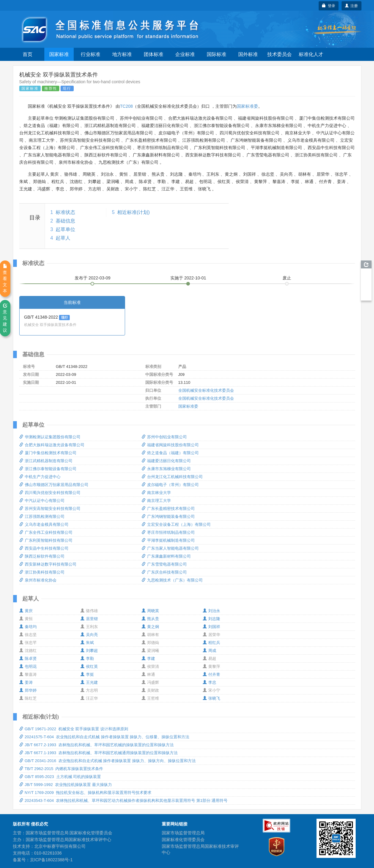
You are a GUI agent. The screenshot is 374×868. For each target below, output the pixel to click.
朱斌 (87, 643)
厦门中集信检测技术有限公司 (48, 453)
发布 (93, 278)
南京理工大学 (156, 501)
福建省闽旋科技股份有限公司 (170, 445)
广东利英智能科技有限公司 (46, 540)
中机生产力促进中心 (40, 477)
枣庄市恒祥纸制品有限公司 (168, 532)
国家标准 (59, 54)
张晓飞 (211, 698)
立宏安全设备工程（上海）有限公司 (176, 524)
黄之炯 (150, 627)
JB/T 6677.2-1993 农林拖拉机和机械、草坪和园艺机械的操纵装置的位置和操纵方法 (96, 745)
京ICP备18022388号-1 (51, 860)
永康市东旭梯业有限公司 (166, 469)
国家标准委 (247, 106)
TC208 (126, 106)
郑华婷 (28, 690)
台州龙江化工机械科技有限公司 (172, 477)
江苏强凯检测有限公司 (42, 516)
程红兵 (211, 643)
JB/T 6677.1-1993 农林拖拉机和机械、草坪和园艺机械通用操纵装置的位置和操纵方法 (98, 753)
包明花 (28, 666)
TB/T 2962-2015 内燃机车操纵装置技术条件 (61, 769)
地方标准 (122, 54)
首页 (28, 54)
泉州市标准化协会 (38, 580)
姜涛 (26, 682)
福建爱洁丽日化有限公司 (166, 461)
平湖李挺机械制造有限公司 (168, 540)
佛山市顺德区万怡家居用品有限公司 (54, 485)
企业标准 (185, 54)
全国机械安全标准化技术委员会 (206, 390)
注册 (352, 6)
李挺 (87, 674)
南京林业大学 (156, 493)
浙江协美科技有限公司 (42, 572)
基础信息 (65, 221)
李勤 (87, 658)
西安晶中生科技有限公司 (44, 548)
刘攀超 (89, 651)
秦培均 (28, 627)
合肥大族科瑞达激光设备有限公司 (52, 445)
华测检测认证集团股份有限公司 (50, 437)
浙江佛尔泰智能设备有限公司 (48, 469)
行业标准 (91, 54)
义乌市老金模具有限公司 (44, 524)
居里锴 (89, 619)
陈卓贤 (28, 658)
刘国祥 (211, 627)
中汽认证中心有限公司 (42, 501)
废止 (287, 278)
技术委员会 (280, 54)
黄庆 (26, 611)
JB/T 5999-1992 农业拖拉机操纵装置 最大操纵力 (66, 785)
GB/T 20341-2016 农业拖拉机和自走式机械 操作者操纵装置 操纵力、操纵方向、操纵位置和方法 (108, 761)
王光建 (89, 682)
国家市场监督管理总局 (183, 833)
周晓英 (150, 611)
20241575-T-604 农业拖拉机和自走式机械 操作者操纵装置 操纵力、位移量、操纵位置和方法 (104, 737)
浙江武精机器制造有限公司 (46, 461)
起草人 (63, 238)
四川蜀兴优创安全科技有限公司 (50, 493)
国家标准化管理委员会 (183, 840)
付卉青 (211, 674)
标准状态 (65, 212)
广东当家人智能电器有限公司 (170, 548)
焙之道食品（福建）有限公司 (170, 453)
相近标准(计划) (133, 212)
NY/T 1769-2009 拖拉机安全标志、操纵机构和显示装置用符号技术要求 (85, 793)
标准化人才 (311, 54)
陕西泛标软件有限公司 (42, 556)
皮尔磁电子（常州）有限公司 (170, 485)
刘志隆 (211, 619)
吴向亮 (89, 635)
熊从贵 (150, 619)
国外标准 (248, 54)
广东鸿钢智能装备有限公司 (168, 516)
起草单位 (65, 229)
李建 (148, 658)
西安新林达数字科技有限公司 (48, 564)
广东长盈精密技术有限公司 (168, 509)
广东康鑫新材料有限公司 (166, 556)
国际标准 (217, 54)
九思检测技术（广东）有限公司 (172, 580)
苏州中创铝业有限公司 (164, 437)
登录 (329, 6)
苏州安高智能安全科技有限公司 (50, 509)
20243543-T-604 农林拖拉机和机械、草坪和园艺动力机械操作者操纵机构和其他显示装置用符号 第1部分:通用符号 (123, 801)
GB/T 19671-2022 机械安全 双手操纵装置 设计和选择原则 (74, 729)
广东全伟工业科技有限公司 (46, 532)
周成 (209, 651)
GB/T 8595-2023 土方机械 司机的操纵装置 (60, 777)
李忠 (209, 682)
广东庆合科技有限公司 (164, 572)
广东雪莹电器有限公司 (164, 564)
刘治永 (211, 611)
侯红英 (89, 666)
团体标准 (154, 54)
